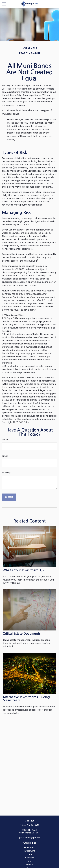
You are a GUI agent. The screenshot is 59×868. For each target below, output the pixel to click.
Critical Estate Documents (22, 634)
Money (30, 865)
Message (7, 473)
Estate (30, 854)
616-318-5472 (33, 825)
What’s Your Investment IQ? (23, 570)
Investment (30, 851)
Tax (30, 861)
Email (5, 456)
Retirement (30, 847)
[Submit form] (9, 497)
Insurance (30, 858)
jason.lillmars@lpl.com (30, 838)
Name (5, 439)
